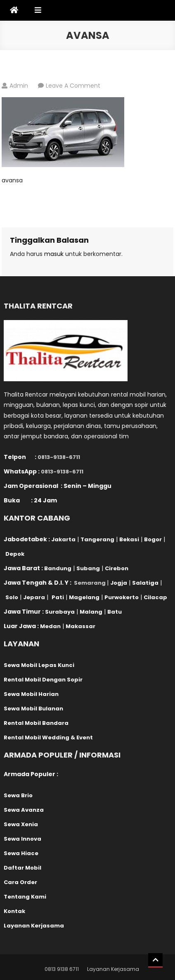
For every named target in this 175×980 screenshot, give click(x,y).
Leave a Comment (73, 86)
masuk (54, 254)
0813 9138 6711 (62, 969)
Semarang (90, 583)
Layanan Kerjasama (113, 969)
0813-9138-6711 (59, 457)
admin (19, 86)
